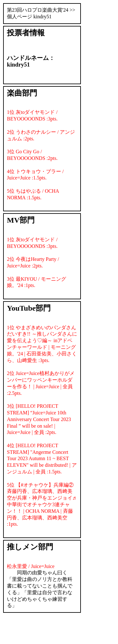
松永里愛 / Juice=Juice (31, 566)
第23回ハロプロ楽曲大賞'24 (38, 10)
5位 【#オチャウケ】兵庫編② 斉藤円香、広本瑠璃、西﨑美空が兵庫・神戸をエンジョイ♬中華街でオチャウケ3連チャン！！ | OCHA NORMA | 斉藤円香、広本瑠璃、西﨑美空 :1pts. (42, 505)
